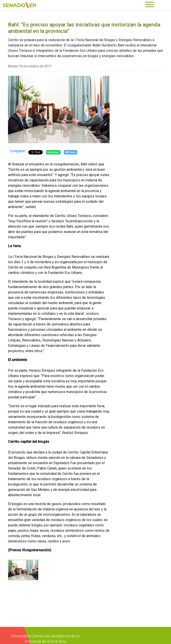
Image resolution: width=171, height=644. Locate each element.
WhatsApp (53, 152)
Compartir (17, 151)
